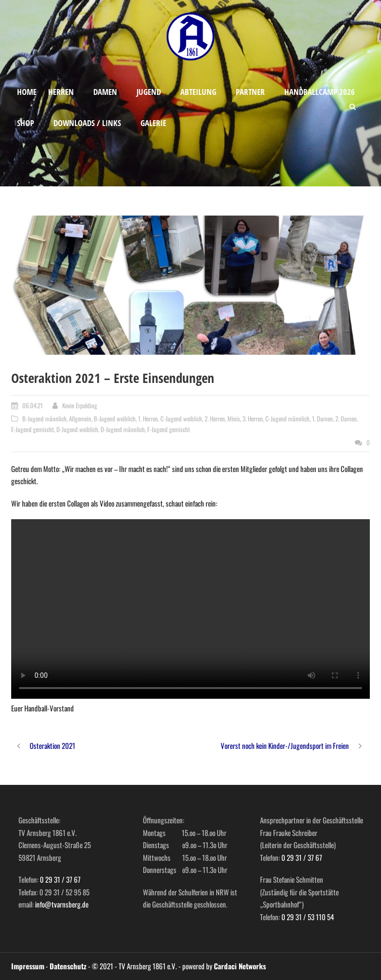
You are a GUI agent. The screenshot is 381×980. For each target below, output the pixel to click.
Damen (105, 92)
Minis (234, 418)
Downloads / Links (87, 123)
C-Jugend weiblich (181, 418)
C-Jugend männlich (287, 418)
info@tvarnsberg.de (62, 904)
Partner (250, 92)
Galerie (153, 123)
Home (27, 92)
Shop (26, 123)
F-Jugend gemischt (169, 429)
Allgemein (80, 418)
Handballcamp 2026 (320, 92)
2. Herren (215, 418)
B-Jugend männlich (44, 418)
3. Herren (253, 418)
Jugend (149, 92)
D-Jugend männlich (123, 429)
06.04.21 (33, 405)
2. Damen (346, 418)
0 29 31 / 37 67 (60, 879)
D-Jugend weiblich (77, 429)
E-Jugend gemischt (33, 429)
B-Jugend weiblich (115, 418)
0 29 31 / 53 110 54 (308, 917)
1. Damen (322, 418)
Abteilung (198, 92)
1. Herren (148, 418)
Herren (61, 92)
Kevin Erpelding (80, 405)
